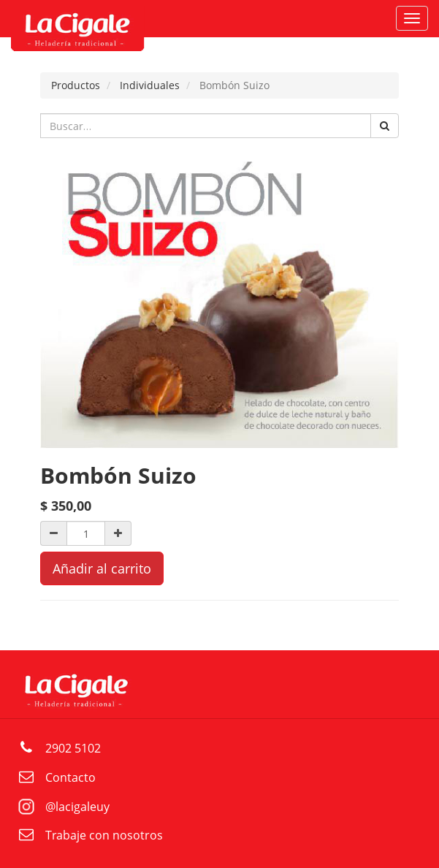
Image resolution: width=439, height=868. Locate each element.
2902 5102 (73, 748)
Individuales (150, 85)
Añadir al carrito (102, 568)
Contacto (70, 777)
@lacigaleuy (77, 807)
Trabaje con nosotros (104, 835)
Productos (76, 85)
